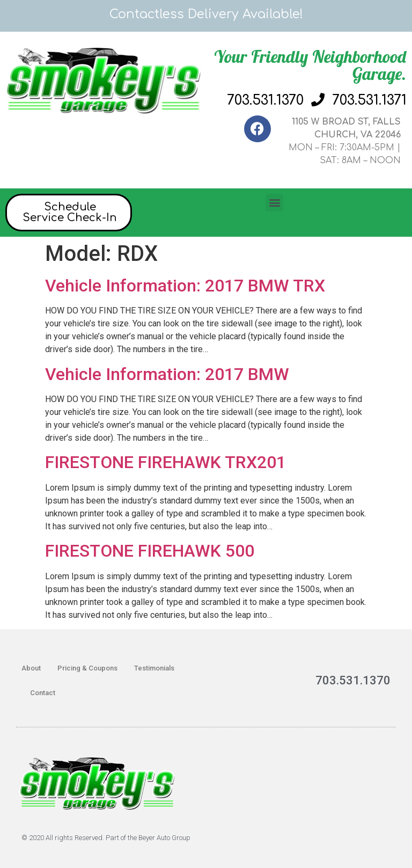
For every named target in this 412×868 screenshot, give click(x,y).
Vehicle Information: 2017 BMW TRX (185, 286)
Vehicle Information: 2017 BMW (167, 374)
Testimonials (154, 668)
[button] (274, 203)
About (31, 668)
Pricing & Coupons (87, 668)
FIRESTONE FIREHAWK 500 (150, 551)
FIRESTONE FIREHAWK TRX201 (165, 462)
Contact (43, 693)
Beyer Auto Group (164, 838)
